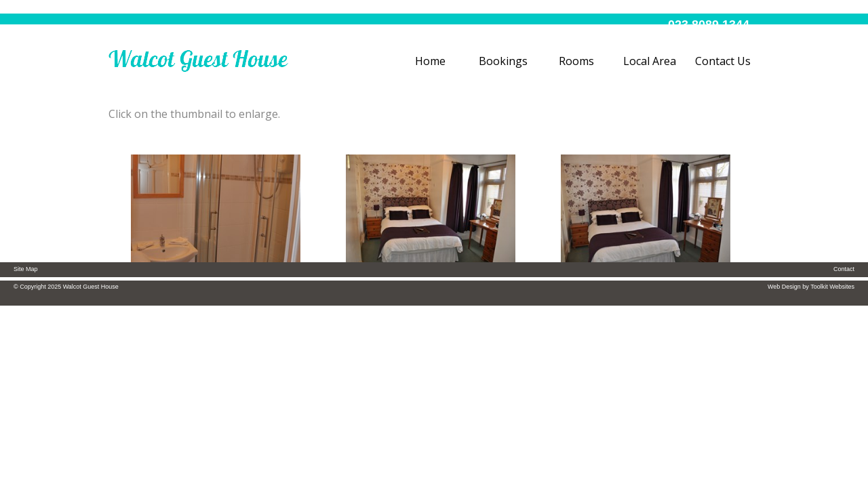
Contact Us (723, 61)
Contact (844, 269)
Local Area (650, 61)
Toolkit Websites (832, 287)
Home (430, 61)
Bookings (503, 61)
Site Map (26, 269)
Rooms (576, 61)
